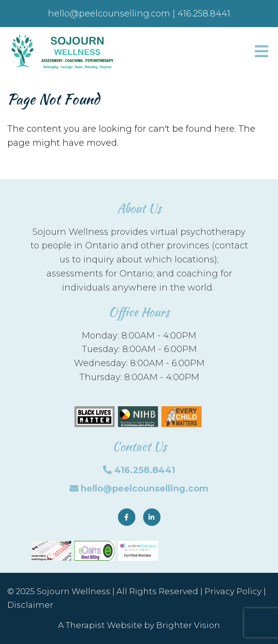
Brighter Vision (188, 625)
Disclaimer (30, 605)
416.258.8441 (145, 470)
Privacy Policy (233, 591)
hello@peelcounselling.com (145, 489)
